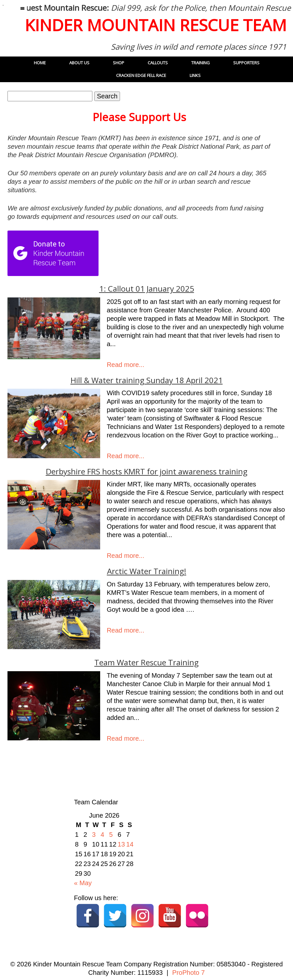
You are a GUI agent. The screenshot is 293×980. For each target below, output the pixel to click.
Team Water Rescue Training (146, 662)
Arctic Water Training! (147, 571)
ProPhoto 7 (189, 973)
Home (40, 63)
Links (195, 75)
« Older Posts (30, 773)
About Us (79, 63)
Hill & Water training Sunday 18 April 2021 (147, 380)
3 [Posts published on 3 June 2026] (94, 835)
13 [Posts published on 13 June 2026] (121, 844)
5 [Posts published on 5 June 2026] (111, 835)
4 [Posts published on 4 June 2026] (102, 835)
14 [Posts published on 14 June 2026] (130, 844)
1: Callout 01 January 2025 (147, 289)
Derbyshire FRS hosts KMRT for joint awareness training (147, 471)
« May (83, 883)
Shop (119, 63)
